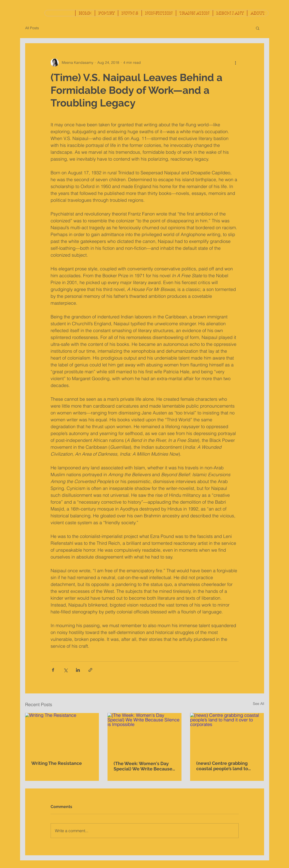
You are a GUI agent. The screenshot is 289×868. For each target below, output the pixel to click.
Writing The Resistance (57, 763)
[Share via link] (90, 670)
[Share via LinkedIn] (78, 670)
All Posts (32, 28)
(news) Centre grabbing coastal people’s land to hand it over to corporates (225, 766)
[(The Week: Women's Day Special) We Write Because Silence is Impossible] (144, 734)
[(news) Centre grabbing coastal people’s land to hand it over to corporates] (227, 734)
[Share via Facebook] (53, 670)
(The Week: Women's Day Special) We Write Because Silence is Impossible (143, 766)
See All (258, 704)
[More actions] (236, 63)
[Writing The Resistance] (62, 734)
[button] (106, 13)
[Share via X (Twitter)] (65, 670)
